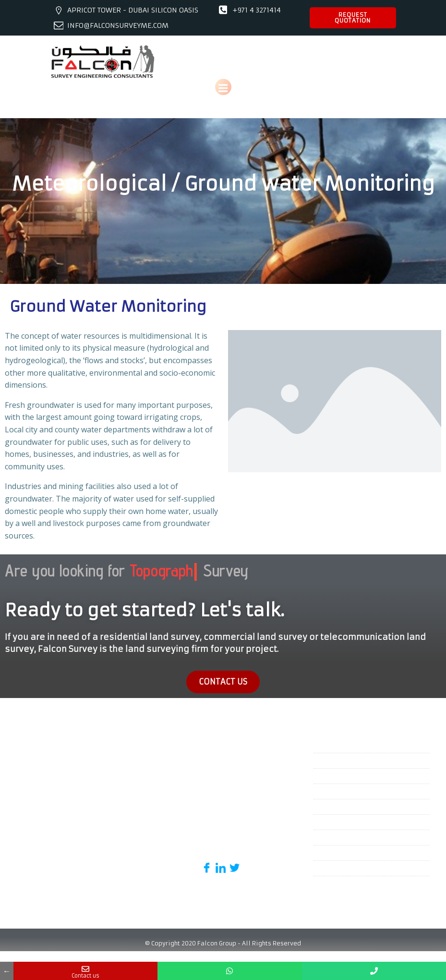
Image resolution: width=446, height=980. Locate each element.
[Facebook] (207, 859)
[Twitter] (235, 859)
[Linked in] (221, 859)
